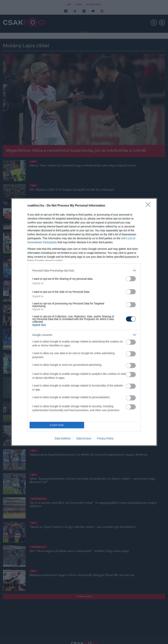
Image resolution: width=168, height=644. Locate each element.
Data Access (84, 438)
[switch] (131, 279)
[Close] (149, 206)
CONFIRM (57, 425)
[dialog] (84, 322)
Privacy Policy (105, 438)
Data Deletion (63, 438)
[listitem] (84, 270)
